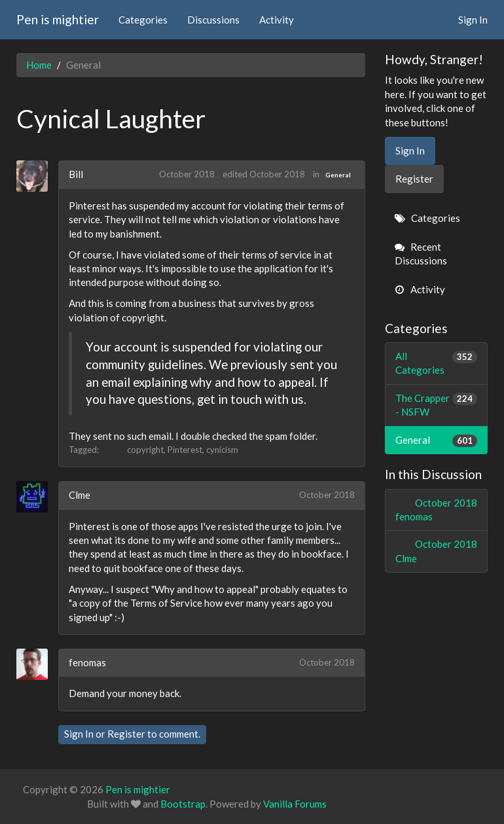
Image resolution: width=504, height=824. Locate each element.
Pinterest (185, 450)
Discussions (213, 20)
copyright (145, 450)
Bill (76, 174)
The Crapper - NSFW (437, 404)
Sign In (473, 20)
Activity (277, 20)
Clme (80, 495)
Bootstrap (183, 804)
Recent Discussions (421, 254)
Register (126, 734)
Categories (143, 20)
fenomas (87, 662)
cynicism (222, 450)
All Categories (437, 363)
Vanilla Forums (295, 804)
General (338, 175)
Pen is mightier (58, 19)
